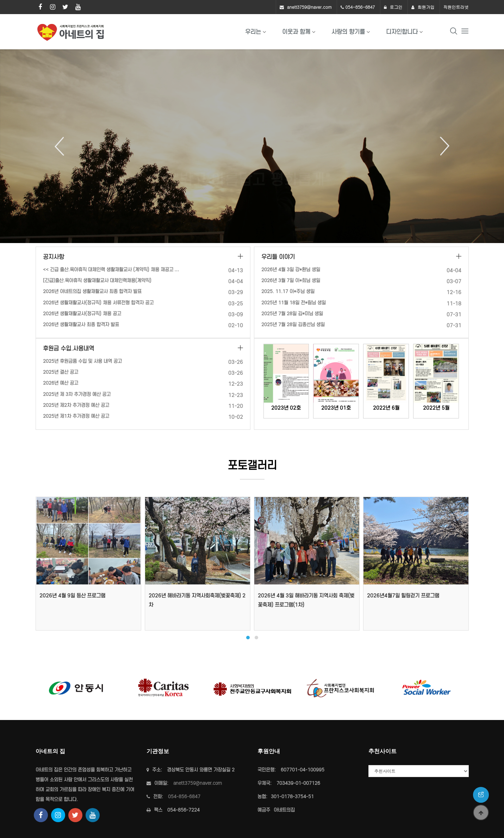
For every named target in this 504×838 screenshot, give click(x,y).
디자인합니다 (402, 32)
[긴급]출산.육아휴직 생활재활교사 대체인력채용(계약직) (97, 281)
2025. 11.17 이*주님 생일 (288, 291)
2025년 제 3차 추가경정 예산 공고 (77, 394)
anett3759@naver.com (309, 7)
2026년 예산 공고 (61, 383)
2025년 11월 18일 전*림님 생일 (294, 303)
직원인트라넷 (456, 7)
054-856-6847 (360, 7)
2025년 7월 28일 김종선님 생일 (293, 325)
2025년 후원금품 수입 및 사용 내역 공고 (82, 361)
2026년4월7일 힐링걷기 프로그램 (403, 596)
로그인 (393, 7)
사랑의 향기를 (348, 32)
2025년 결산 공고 (61, 372)
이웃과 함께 (296, 32)
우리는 (253, 32)
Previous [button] (62, 146)
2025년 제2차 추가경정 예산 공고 (76, 405)
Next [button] (442, 146)
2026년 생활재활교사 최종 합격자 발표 (81, 325)
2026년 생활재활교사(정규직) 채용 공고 (82, 314)
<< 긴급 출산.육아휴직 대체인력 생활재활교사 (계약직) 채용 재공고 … (111, 270)
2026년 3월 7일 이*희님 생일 (291, 281)
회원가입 (423, 7)
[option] (252, 146)
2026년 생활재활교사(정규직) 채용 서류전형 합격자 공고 (98, 303)
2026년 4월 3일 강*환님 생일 (291, 270)
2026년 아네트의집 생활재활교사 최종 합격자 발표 (92, 291)
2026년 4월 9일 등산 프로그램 (72, 596)
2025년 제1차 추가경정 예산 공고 (76, 416)
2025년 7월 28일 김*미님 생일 (292, 314)
